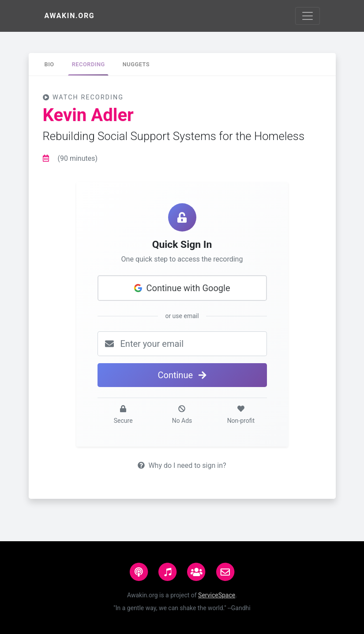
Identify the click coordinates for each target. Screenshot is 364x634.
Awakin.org (70, 16)
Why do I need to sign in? (182, 465)
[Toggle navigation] (308, 16)
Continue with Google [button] (182, 288)
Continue (182, 375)
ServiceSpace (217, 595)
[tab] (49, 64)
